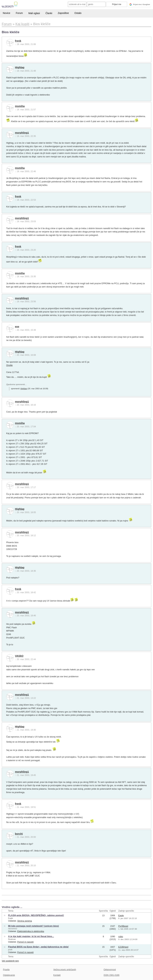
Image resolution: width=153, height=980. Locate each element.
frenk (18, 41)
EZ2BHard (123, 947)
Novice (7, 13)
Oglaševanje (9, 975)
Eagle (11, 918)
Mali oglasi (34, 13)
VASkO (19, 656)
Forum (19, 13)
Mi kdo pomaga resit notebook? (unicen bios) (34, 926)
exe (17, 327)
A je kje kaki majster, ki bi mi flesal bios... (31, 936)
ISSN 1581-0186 (112, 975)
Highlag (20, 67)
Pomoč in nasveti (25, 942)
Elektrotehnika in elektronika (31, 931)
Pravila (6, 970)
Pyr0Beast (123, 926)
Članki (49, 13)
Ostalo (78, 13)
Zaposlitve (63, 13)
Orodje (9, 365)
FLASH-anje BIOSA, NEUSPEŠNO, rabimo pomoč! (36, 915)
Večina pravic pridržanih (65, 970)
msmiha (20, 106)
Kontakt (57, 975)
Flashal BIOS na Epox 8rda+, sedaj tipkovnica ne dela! (38, 947)
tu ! (49, 712)
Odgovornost (110, 970)
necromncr (13, 929)
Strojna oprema (25, 921)
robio (121, 937)
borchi (19, 834)
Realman (12, 939)
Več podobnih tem (10, 961)
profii (10, 950)
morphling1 (22, 133)
